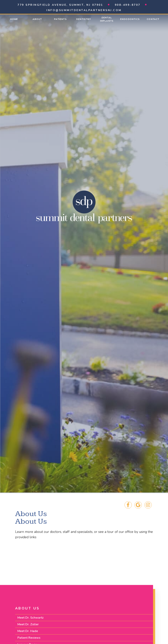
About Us (27, 611)
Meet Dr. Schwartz (30, 620)
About (37, 19)
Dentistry (84, 19)
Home (14, 19)
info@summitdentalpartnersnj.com (84, 10)
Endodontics (130, 19)
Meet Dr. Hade (28, 634)
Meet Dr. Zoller (28, 627)
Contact (153, 19)
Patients (60, 19)
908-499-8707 (128, 5)
